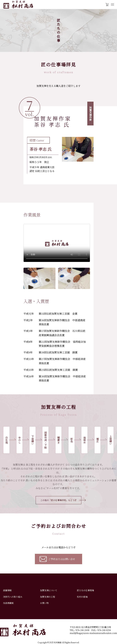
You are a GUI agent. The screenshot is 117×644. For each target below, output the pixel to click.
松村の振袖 (82, 597)
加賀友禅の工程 (48, 597)
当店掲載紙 (8, 603)
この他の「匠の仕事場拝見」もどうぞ (58, 500)
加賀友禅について (49, 590)
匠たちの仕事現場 (85, 590)
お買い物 (44, 603)
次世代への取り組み (13, 597)
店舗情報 (7, 590)
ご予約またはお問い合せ (62, 559)
